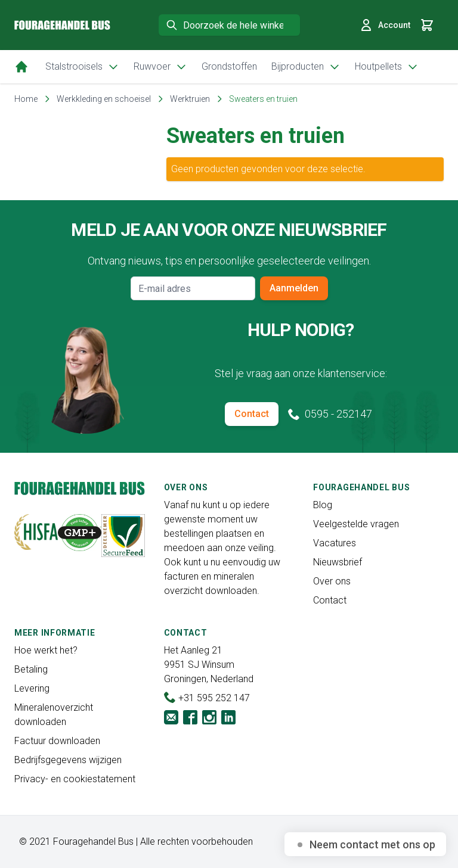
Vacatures (335, 543)
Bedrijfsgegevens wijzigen (68, 760)
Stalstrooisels (82, 67)
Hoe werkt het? (46, 650)
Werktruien (190, 99)
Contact (252, 414)
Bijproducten (306, 67)
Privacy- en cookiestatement (75, 779)
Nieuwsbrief (338, 562)
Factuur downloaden (57, 741)
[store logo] (62, 25)
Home (26, 99)
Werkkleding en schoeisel (104, 99)
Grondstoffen (229, 66)
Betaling (31, 669)
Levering (32, 688)
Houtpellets (387, 67)
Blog (323, 505)
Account (385, 25)
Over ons (332, 581)
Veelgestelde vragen (356, 524)
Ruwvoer (160, 67)
